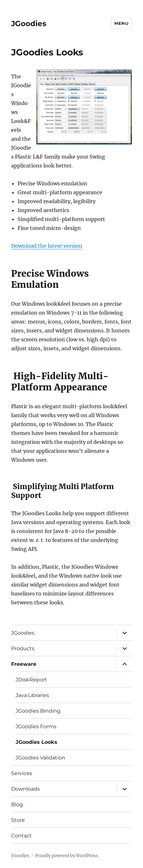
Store (18, 820)
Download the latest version (47, 246)
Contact (21, 836)
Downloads (25, 789)
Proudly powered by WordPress (67, 856)
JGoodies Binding (38, 711)
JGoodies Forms (36, 726)
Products (23, 648)
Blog (17, 804)
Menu (121, 23)
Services (22, 773)
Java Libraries (32, 695)
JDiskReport (31, 680)
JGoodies (29, 24)
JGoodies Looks (36, 742)
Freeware (24, 664)
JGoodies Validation (40, 758)
